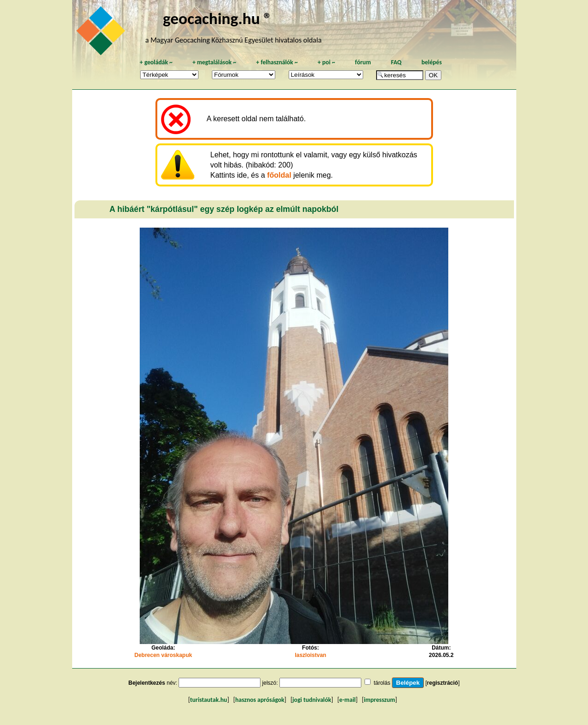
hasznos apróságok (260, 700)
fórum (363, 62)
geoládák (156, 62)
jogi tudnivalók (312, 700)
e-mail (347, 700)
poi (326, 62)
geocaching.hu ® (217, 18)
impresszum (379, 700)
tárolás (382, 683)
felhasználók (277, 62)
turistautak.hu (209, 700)
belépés (432, 62)
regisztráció (443, 683)
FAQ (396, 62)
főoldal (279, 175)
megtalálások (214, 62)
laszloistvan (310, 655)
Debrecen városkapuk (163, 655)
